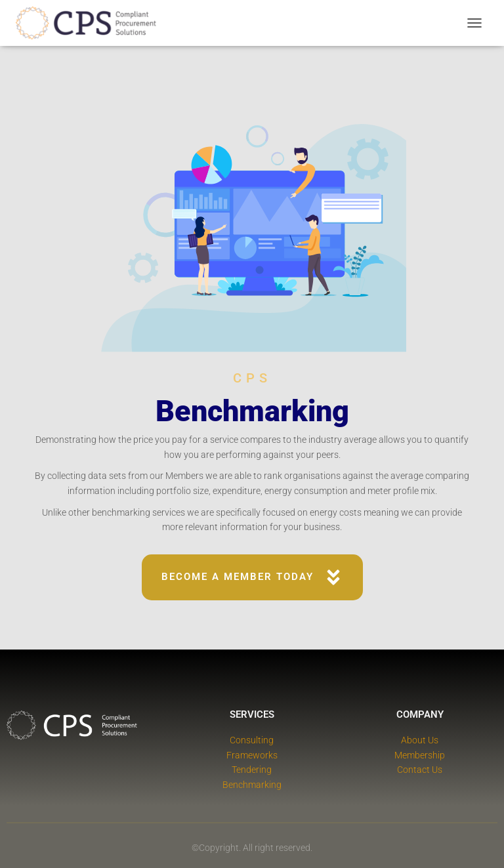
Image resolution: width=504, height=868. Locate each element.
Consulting (252, 740)
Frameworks (252, 755)
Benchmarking (252, 785)
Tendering (252, 770)
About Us (420, 740)
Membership (420, 755)
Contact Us (420, 770)
